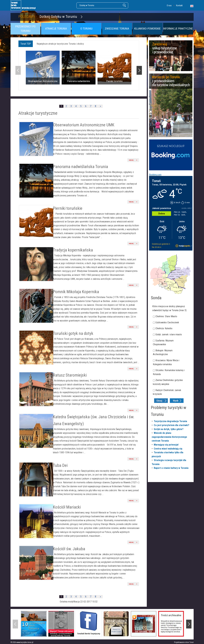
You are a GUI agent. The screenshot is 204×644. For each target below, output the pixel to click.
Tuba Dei (60, 465)
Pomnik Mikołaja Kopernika (76, 292)
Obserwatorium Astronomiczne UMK (84, 125)
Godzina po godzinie (160, 244)
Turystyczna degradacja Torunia (170, 421)
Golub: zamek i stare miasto (169, 334)
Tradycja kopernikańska (73, 250)
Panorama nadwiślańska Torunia (80, 167)
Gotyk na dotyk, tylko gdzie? (169, 429)
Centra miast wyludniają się (168, 449)
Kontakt (179, 5)
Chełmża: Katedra (164, 328)
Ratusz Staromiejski (70, 375)
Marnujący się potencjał (166, 445)
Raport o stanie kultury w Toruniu (171, 468)
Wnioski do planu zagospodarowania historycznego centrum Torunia (169, 437)
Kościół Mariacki (67, 507)
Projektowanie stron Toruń (184, 642)
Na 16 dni (156, 247)
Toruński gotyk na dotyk (73, 333)
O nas (169, 5)
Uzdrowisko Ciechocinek (167, 322)
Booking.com (155, 175)
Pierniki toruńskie (68, 208)
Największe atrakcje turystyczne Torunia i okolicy (60, 44)
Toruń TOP (26, 44)
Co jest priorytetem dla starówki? (172, 425)
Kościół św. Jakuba (69, 549)
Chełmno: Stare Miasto (166, 316)
